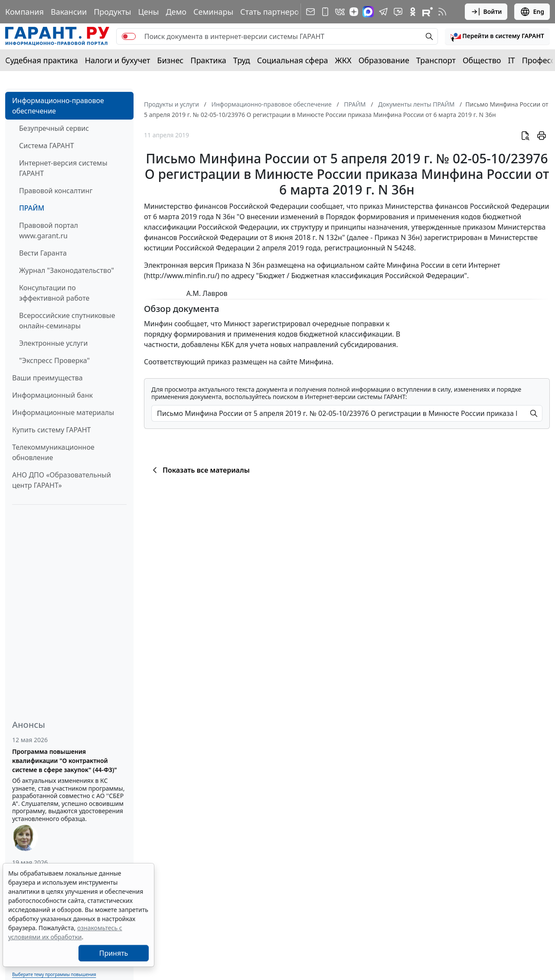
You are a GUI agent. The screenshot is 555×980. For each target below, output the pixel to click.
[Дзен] (354, 12)
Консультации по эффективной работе (54, 293)
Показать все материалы (200, 470)
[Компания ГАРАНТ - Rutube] (428, 12)
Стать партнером (273, 12)
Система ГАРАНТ (47, 146)
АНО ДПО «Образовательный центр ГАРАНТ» (62, 480)
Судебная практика (42, 60)
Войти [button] (486, 12)
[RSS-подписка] (442, 12)
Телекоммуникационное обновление (53, 452)
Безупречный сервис (54, 128)
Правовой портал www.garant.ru (49, 230)
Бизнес (170, 60)
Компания (24, 12)
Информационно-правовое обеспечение (58, 106)
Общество (482, 60)
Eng (532, 12)
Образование (384, 60)
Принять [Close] (114, 953)
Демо (176, 12)
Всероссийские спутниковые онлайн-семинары (67, 321)
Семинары (213, 12)
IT (512, 60)
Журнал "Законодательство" (67, 270)
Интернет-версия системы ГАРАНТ (63, 168)
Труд (242, 60)
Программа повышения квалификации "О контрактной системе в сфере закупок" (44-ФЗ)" (65, 761)
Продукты (112, 12)
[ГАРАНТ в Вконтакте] (340, 12)
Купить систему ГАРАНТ (51, 430)
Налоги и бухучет (118, 60)
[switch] (129, 36)
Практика (208, 60)
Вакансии (69, 12)
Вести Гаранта (43, 253)
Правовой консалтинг (56, 191)
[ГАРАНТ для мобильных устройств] (325, 12)
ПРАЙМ (32, 208)
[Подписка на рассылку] (310, 12)
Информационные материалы (63, 412)
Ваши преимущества (47, 378)
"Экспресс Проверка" (54, 360)
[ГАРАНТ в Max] (368, 12)
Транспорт (436, 60)
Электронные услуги (53, 343)
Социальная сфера (293, 60)
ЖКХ (343, 60)
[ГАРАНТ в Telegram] (383, 12)
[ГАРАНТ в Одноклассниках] (413, 12)
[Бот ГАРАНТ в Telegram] (398, 12)
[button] (497, 36)
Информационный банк (52, 395)
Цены (148, 12)
